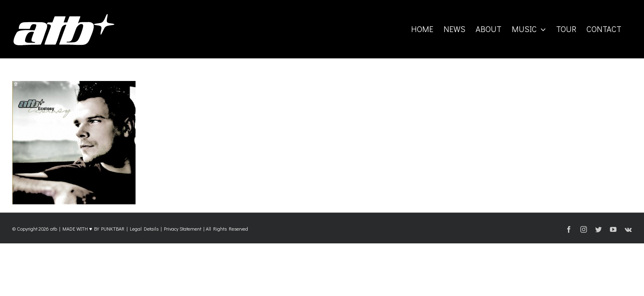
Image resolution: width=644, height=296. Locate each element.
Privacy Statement (183, 229)
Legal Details (144, 229)
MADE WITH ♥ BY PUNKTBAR (93, 229)
